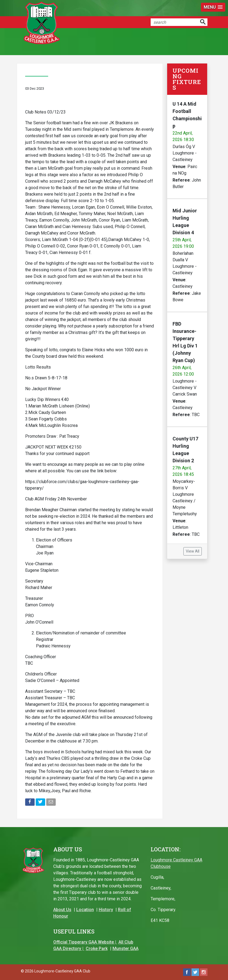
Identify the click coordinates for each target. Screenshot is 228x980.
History (106, 910)
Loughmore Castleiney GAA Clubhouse (176, 863)
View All (193, 551)
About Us (62, 910)
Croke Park (97, 949)
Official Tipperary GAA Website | (85, 942)
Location (85, 910)
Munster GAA (125, 949)
